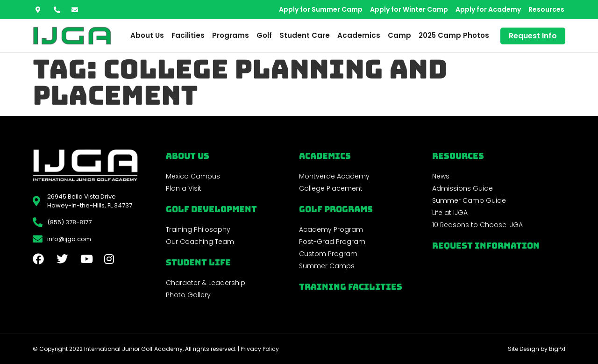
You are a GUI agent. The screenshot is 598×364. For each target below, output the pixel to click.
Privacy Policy (260, 349)
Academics (359, 35)
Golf (264, 35)
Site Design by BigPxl (537, 349)
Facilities (188, 35)
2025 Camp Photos (454, 35)
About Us (147, 35)
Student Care (305, 35)
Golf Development (211, 209)
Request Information (486, 246)
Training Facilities (351, 287)
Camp (399, 35)
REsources (458, 156)
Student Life (198, 262)
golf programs (336, 209)
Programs (231, 35)
